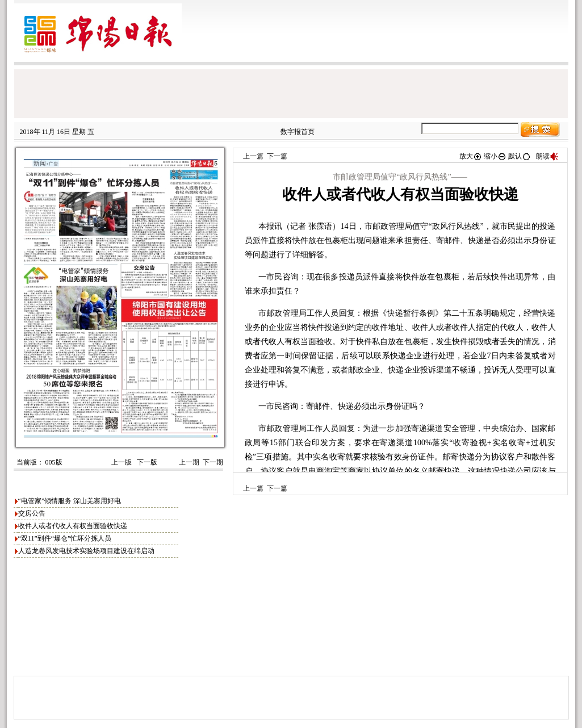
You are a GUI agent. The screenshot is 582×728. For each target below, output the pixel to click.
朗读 (547, 156)
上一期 (189, 462)
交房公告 (32, 513)
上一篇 (253, 156)
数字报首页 (298, 132)
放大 (471, 156)
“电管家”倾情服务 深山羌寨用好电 (70, 501)
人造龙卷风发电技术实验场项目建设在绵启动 (86, 551)
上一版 (121, 462)
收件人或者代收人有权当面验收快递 (73, 526)
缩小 (495, 156)
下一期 (213, 462)
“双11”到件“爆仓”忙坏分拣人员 (65, 538)
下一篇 (277, 156)
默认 (520, 156)
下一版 (146, 462)
